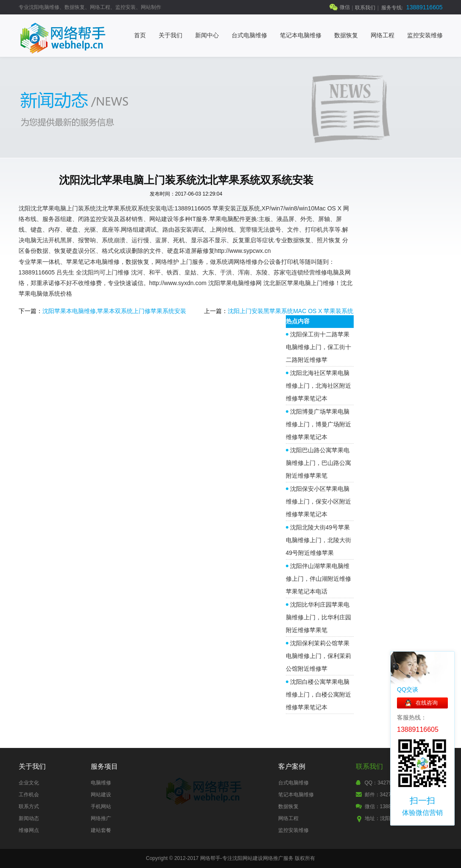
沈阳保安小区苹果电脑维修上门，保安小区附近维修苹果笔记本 (319, 501)
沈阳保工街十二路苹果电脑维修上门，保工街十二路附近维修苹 (319, 347)
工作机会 (29, 795)
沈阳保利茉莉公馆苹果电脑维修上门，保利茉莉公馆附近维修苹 (319, 656)
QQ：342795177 (384, 783)
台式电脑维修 (249, 35)
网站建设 (101, 795)
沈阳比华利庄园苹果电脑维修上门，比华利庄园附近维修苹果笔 (319, 617)
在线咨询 (427, 703)
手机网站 (101, 806)
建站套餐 (101, 830)
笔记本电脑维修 (301, 35)
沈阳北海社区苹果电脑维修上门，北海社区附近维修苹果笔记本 (319, 386)
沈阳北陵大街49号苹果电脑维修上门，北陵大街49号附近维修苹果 (319, 540)
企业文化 (29, 783)
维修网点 (29, 830)
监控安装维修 (425, 35)
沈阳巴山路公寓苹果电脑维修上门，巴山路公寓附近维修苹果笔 (319, 463)
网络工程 (383, 35)
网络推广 (101, 818)
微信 (345, 7)
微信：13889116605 (388, 806)
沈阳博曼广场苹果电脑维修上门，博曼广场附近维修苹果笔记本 (319, 424)
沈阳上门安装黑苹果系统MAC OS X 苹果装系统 (291, 311)
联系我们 (365, 8)
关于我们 (170, 35)
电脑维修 (101, 783)
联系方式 (29, 806)
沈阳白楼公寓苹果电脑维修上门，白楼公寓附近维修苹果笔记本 (319, 694)
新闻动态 (29, 818)
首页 (140, 35)
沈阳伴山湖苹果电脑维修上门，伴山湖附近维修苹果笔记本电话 (319, 579)
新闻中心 (207, 35)
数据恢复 (346, 35)
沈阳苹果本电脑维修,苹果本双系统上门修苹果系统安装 (115, 311)
